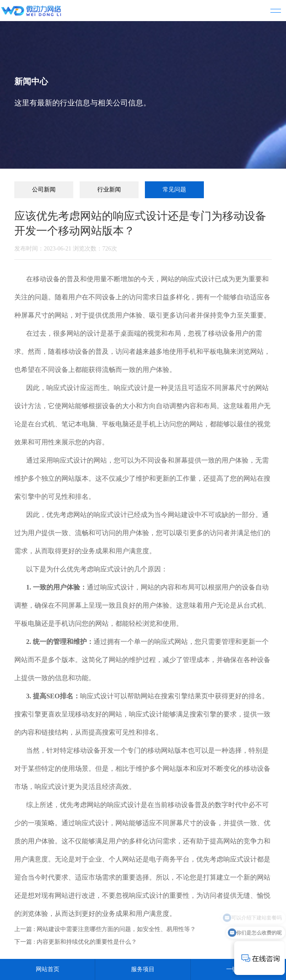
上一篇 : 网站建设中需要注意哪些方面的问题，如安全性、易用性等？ (105, 929)
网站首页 (48, 969)
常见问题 (174, 190)
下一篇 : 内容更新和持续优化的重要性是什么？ (76, 942)
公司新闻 (44, 190)
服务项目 (143, 969)
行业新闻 (109, 190)
